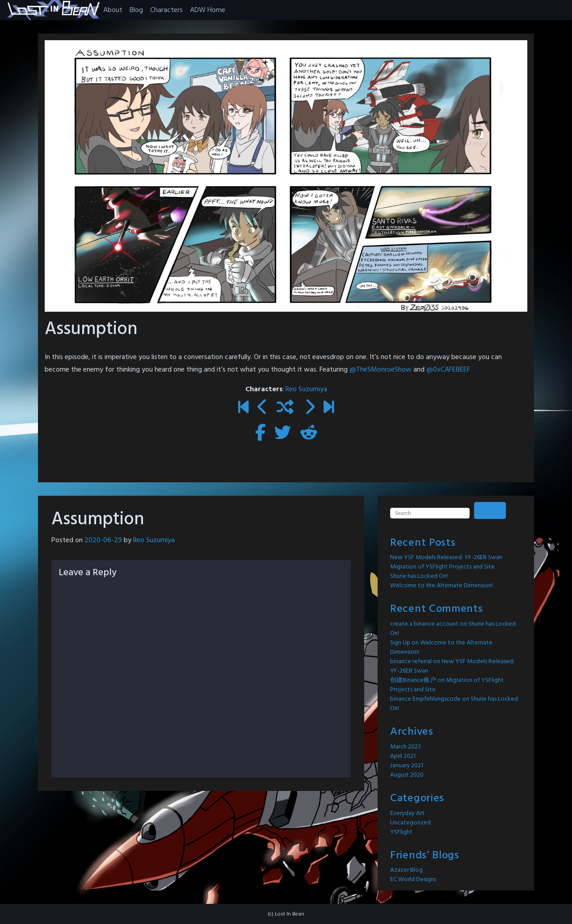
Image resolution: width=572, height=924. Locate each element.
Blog (136, 10)
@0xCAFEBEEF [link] (448, 370)
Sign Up (400, 643)
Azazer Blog (406, 870)
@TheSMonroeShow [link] (381, 370)
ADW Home (208, 10)
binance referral (411, 662)
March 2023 (406, 747)
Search (490, 510)
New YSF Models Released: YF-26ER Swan (446, 558)
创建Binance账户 (413, 680)
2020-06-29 (103, 540)
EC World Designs (413, 880)
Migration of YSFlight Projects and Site (442, 567)
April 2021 (403, 756)
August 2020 (407, 775)
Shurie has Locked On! (419, 576)
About (113, 10)
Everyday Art (407, 813)
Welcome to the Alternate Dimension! (442, 586)
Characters (166, 10)
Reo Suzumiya (306, 389)
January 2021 (407, 766)
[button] (53, 10)
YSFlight (401, 832)
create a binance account (424, 624)
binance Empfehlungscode (425, 699)
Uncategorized (410, 823)
